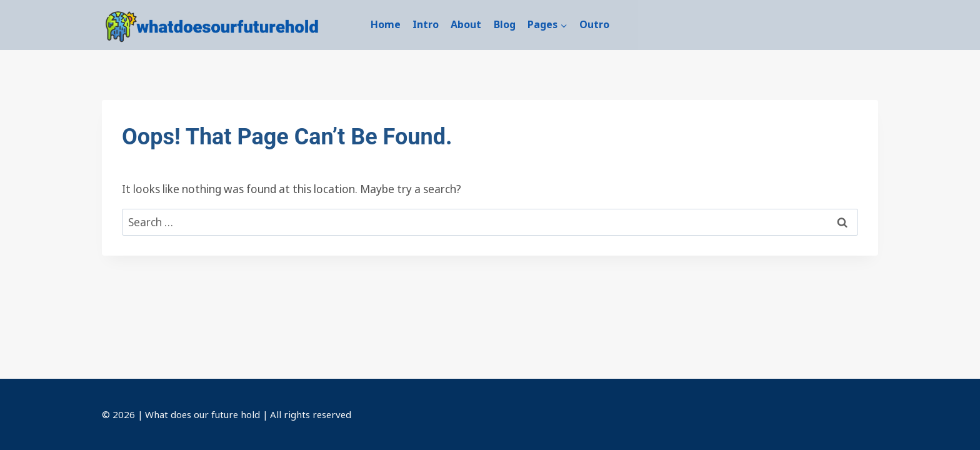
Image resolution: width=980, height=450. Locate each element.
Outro (594, 24)
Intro (426, 24)
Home (386, 24)
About (466, 24)
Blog (505, 24)
